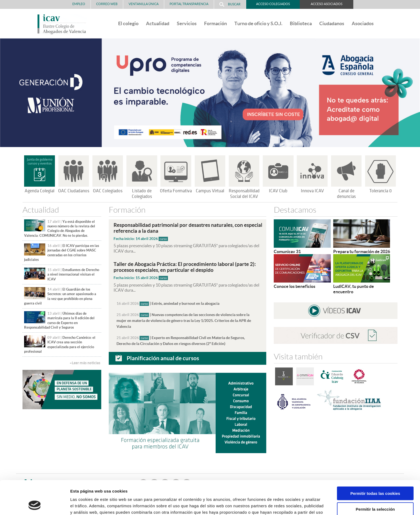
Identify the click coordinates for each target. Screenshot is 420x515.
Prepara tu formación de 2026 (362, 251)
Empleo (79, 4)
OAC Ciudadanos (74, 191)
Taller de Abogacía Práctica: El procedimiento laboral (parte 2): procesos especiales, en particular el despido (185, 267)
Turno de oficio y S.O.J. (258, 23)
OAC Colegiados (108, 191)
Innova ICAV (312, 191)
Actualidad (158, 23)
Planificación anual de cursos (163, 358)
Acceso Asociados (327, 4)
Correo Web (107, 4)
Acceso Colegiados (273, 4)
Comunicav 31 (287, 251)
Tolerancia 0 (380, 191)
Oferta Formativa (176, 191)
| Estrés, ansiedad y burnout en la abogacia (168, 303)
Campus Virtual (210, 191)
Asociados (363, 23)
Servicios (187, 23)
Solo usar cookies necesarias (375, 493)
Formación (215, 23)
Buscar (230, 4)
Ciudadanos (332, 23)
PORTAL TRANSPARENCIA (189, 4)
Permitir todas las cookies (375, 462)
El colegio (128, 23)
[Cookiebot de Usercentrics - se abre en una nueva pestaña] (35, 505)
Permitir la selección (375, 477)
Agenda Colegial (40, 191)
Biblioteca (301, 23)
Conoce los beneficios (295, 286)
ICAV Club (278, 191)
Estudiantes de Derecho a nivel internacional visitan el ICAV (73, 275)
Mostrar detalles (288, 504)
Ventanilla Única (144, 4)
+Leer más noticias (85, 363)
